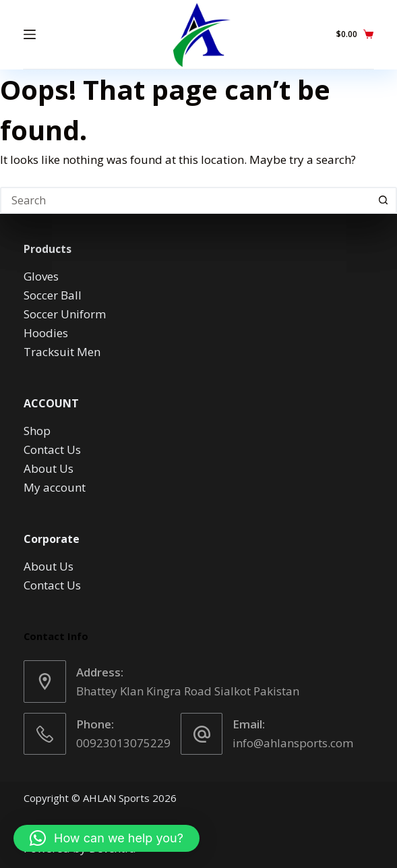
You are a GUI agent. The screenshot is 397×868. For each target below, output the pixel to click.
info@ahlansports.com (293, 743)
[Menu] (30, 34)
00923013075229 (123, 743)
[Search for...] (185, 200)
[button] (106, 838)
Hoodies (46, 333)
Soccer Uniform (65, 314)
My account (55, 487)
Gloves (41, 276)
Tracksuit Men (62, 352)
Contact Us (52, 450)
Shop (37, 431)
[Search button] (384, 200)
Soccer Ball (53, 295)
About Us (49, 468)
